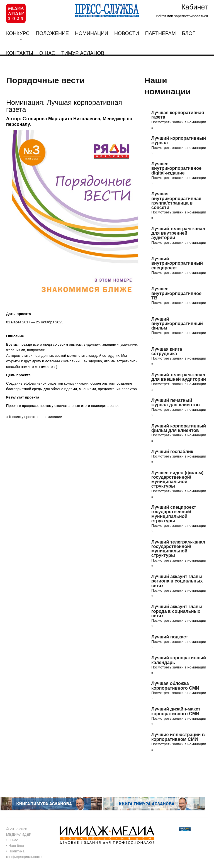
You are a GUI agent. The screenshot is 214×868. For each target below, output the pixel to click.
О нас (47, 53)
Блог (189, 34)
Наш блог (16, 846)
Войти (161, 16)
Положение (52, 34)
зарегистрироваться (191, 16)
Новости (127, 34)
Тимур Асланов (83, 53)
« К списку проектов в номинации (34, 417)
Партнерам (160, 34)
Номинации (92, 34)
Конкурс (18, 36)
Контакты (20, 53)
